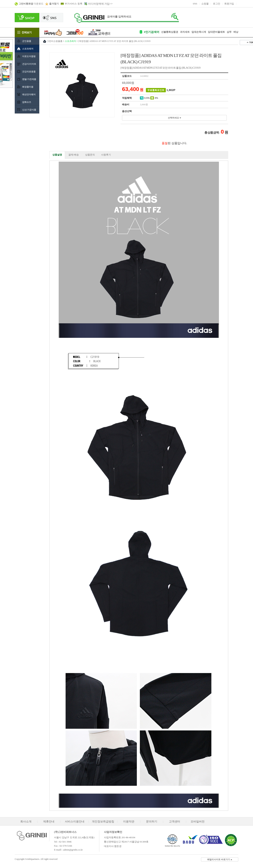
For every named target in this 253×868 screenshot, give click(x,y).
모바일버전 (198, 821)
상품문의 (90, 155)
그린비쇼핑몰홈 (55, 41)
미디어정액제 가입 (99, 4)
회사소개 (26, 821)
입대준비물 (214, 32)
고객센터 (175, 821)
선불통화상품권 (170, 32)
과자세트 (185, 32)
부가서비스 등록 (73, 4)
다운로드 (31, 4)
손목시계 (201, 32)
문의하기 (152, 821)
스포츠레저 (70, 41)
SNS (195, 4)
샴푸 (229, 32)
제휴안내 (49, 821)
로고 (89, 18)
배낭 (236, 32)
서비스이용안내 (75, 821)
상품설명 (57, 155)
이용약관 (129, 821)
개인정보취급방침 (103, 821)
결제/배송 (74, 155)
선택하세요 (174, 118)
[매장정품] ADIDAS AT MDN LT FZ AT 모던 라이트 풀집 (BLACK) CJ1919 (114, 41)
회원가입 (229, 4)
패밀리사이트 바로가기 (220, 859)
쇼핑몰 (205, 4)
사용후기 (106, 155)
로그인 (217, 4)
